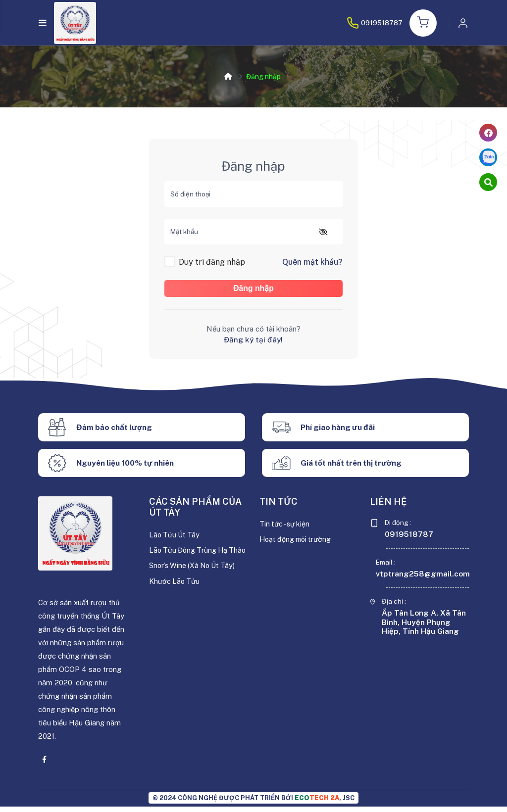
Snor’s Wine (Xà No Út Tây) (195, 583)
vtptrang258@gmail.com (423, 579)
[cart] (488, 182)
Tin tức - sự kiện (286, 530)
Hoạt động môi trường (297, 545)
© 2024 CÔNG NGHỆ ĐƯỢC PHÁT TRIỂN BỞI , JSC (253, 803)
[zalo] (488, 157)
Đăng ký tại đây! (253, 345)
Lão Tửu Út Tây (176, 541)
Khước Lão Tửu (176, 598)
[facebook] (488, 133)
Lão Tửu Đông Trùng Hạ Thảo (190, 561)
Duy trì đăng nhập (212, 263)
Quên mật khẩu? (312, 263)
